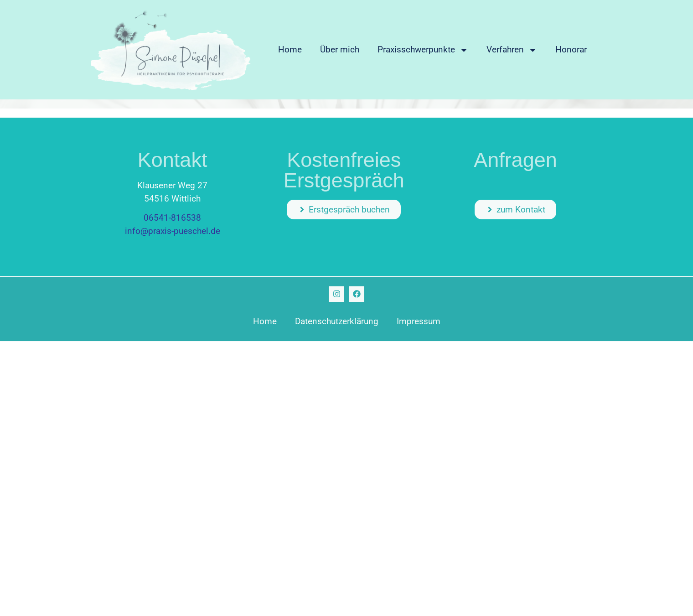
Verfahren (512, 50)
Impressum (419, 321)
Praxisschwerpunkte (423, 50)
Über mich (340, 49)
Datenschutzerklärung (337, 321)
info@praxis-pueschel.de (173, 231)
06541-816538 (172, 218)
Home (290, 49)
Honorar (571, 49)
